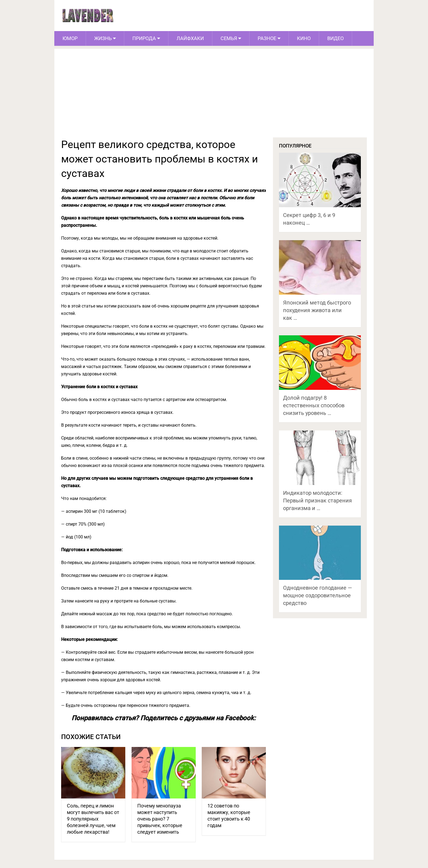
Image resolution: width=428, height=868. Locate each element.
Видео (335, 38)
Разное (267, 38)
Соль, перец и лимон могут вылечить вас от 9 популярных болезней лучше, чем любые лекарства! (93, 819)
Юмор (70, 38)
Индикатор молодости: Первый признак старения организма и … (317, 501)
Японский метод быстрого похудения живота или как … (317, 310)
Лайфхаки (190, 38)
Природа (144, 38)
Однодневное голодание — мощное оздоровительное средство (318, 595)
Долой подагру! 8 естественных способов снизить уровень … (314, 405)
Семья (229, 38)
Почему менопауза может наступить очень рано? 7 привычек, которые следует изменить (160, 819)
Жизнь (103, 38)
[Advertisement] (214, 97)
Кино (304, 38)
